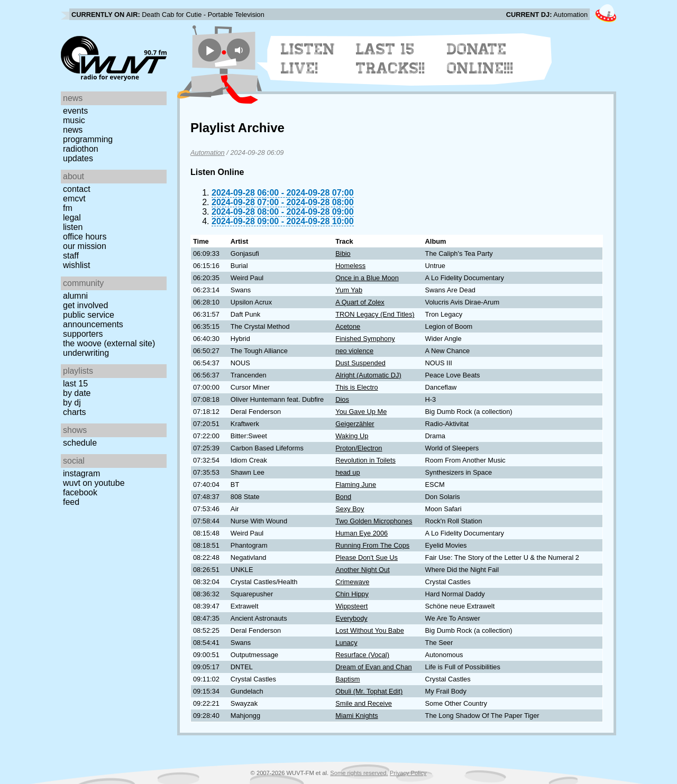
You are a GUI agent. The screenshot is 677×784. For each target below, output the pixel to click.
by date (77, 393)
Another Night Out (362, 570)
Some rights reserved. (359, 773)
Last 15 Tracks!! (391, 59)
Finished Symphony (365, 339)
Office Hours (85, 237)
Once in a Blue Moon (367, 278)
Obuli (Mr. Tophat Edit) (369, 691)
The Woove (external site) (109, 343)
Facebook (80, 492)
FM (68, 208)
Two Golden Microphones (374, 521)
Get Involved (85, 305)
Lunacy (346, 643)
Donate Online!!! (480, 59)
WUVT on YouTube (94, 483)
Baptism (347, 679)
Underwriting (86, 353)
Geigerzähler (355, 424)
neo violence (354, 351)
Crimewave (352, 582)
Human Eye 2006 (362, 533)
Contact (77, 189)
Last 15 (75, 384)
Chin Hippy (352, 594)
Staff (71, 256)
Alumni (75, 296)
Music (74, 120)
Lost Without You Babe (370, 630)
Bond (343, 497)
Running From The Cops (372, 545)
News (73, 130)
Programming (88, 139)
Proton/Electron (359, 448)
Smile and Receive (364, 703)
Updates (78, 158)
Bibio (343, 253)
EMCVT (74, 199)
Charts (75, 412)
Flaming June (356, 485)
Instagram (81, 473)
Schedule (80, 443)
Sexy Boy (350, 509)
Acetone (348, 326)
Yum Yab (349, 290)
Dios (342, 399)
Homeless (350, 266)
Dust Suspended (360, 363)
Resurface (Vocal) (362, 655)
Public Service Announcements (93, 320)
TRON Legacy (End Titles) (375, 314)
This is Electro (356, 387)
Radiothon (81, 149)
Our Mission (85, 246)
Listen (73, 227)
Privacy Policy (408, 773)
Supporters (83, 334)
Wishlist (77, 265)
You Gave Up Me (361, 412)
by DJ (72, 403)
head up (347, 472)
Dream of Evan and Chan (373, 667)
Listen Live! (308, 59)
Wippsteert (351, 606)
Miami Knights (356, 716)
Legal (72, 218)
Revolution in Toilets (365, 460)
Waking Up (352, 436)
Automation (208, 153)
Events (75, 111)
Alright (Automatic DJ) (368, 375)
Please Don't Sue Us (367, 557)
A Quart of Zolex (360, 302)
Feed (71, 502)
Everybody (351, 618)
